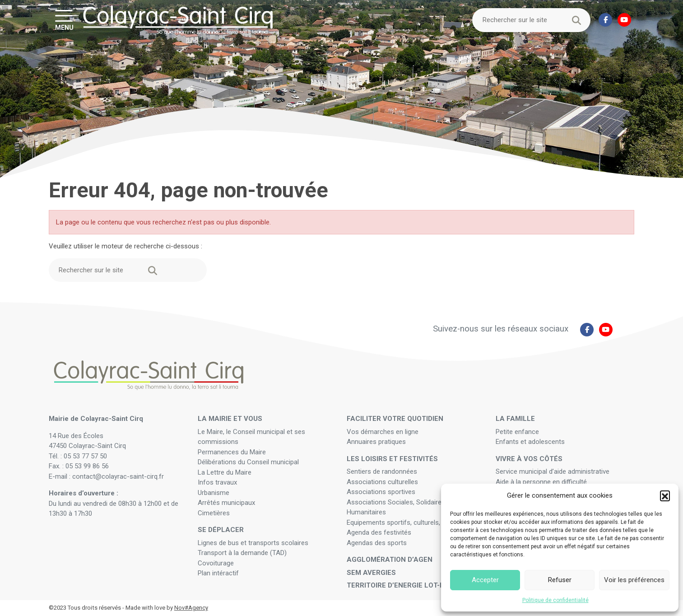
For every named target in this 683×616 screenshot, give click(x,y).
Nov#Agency (191, 608)
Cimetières (214, 513)
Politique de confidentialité (555, 600)
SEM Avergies (371, 573)
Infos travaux (217, 482)
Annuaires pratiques (376, 442)
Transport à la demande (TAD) (242, 553)
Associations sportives (381, 492)
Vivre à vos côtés (529, 459)
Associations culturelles (382, 482)
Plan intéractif (218, 573)
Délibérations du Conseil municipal (248, 462)
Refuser (560, 580)
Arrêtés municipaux (226, 503)
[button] (665, 495)
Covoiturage (217, 563)
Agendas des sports (377, 543)
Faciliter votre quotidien (395, 419)
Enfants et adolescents (530, 442)
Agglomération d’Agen (390, 560)
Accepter (485, 580)
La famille (515, 419)
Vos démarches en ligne (383, 432)
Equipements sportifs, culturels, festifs (405, 523)
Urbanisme (214, 493)
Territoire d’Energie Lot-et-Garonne (415, 585)
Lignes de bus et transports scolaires (253, 543)
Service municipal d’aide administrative (553, 471)
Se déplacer (221, 530)
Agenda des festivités (379, 532)
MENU (64, 27)
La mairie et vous (230, 419)
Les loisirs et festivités (392, 459)
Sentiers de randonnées (383, 471)
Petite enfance (517, 432)
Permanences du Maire (232, 452)
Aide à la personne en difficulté (542, 482)
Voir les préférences (634, 580)
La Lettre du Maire (225, 472)
